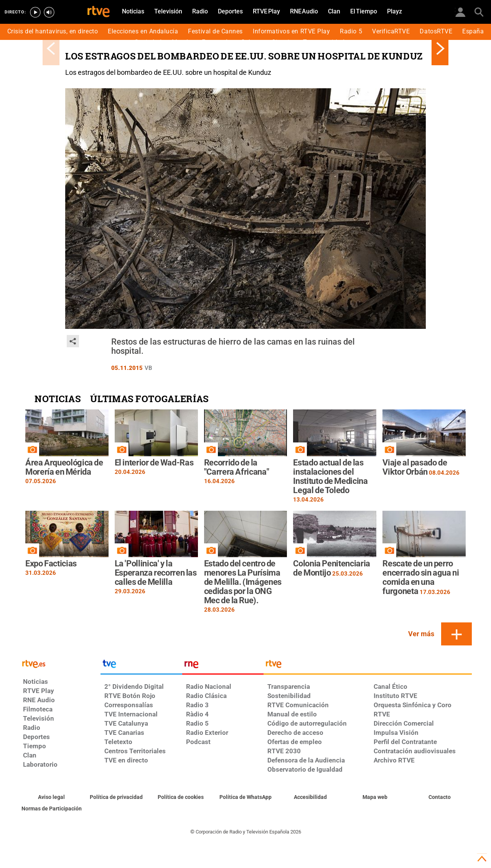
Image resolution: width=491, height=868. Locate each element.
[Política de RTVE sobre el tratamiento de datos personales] (116, 797)
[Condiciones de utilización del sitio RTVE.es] (52, 797)
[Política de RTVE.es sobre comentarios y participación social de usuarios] (52, 809)
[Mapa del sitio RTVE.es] (375, 797)
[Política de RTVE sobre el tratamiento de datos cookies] (181, 797)
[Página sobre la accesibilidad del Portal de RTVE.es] (310, 797)
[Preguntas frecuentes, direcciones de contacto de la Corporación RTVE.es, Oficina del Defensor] (439, 797)
